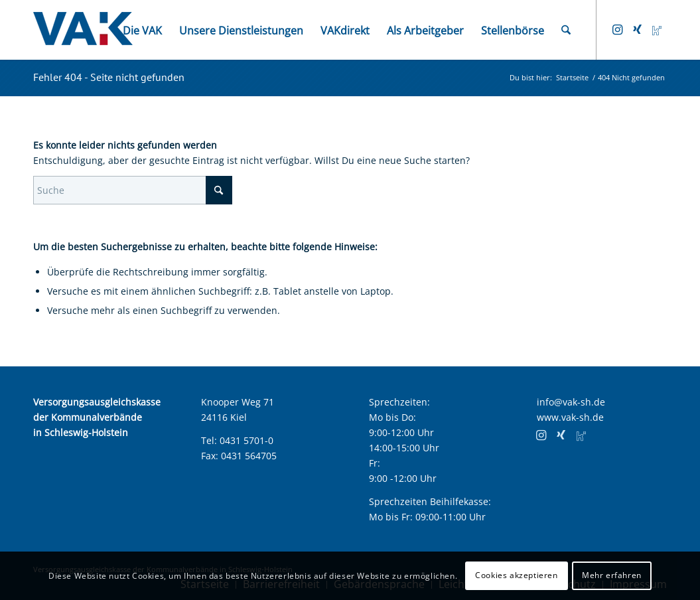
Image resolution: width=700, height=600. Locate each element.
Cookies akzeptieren (516, 575)
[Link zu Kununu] (657, 29)
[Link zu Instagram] (617, 29)
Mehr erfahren (612, 575)
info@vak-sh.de (571, 402)
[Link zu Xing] (637, 29)
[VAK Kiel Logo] (83, 30)
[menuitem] (142, 30)
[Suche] (566, 30)
